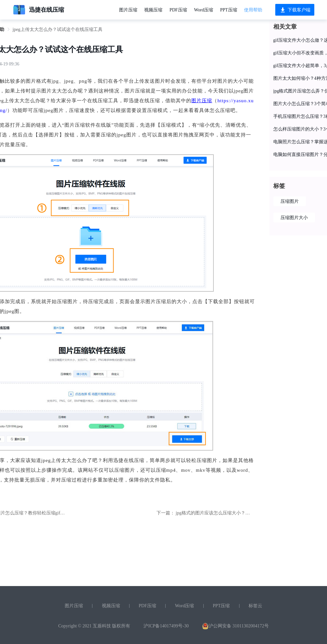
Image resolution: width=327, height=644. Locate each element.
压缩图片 (290, 201)
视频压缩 (153, 10)
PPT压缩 (228, 10)
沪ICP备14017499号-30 (166, 626)
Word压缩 (204, 10)
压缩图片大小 (294, 218)
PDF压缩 (178, 10)
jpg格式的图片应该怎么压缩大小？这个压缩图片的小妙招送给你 (240, 513)
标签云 (255, 606)
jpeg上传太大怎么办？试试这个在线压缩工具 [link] (58, 29)
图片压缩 (128, 10)
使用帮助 (253, 10)
